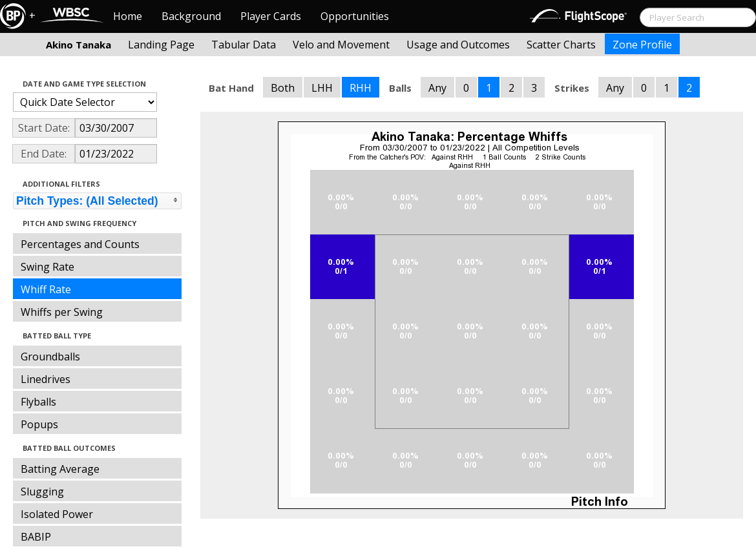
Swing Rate (47, 267)
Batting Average (60, 469)
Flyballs (38, 402)
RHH (361, 88)
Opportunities (355, 16)
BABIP (36, 537)
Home (128, 16)
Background (191, 16)
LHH (322, 88)
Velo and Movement (341, 45)
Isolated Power (57, 514)
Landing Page (161, 45)
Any (437, 88)
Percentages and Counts (80, 244)
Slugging (42, 492)
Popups (39, 424)
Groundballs (50, 357)
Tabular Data (244, 45)
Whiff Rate (46, 289)
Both (283, 88)
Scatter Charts (561, 45)
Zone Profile (642, 45)
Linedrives (46, 379)
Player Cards (271, 16)
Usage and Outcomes (458, 45)
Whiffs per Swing (62, 312)
